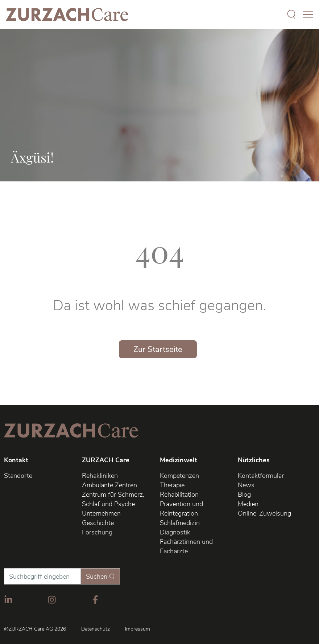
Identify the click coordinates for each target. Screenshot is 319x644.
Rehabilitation (179, 495)
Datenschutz (96, 629)
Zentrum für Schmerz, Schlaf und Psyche (113, 499)
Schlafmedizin (180, 523)
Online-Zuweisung (264, 513)
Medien (248, 504)
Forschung (97, 532)
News (246, 485)
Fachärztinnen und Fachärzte (186, 546)
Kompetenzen (179, 476)
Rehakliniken (100, 476)
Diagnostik (175, 532)
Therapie (172, 485)
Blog (244, 495)
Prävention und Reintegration (181, 509)
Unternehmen (101, 513)
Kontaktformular (261, 476)
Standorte (18, 476)
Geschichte (98, 523)
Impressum (138, 629)
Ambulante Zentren (109, 485)
